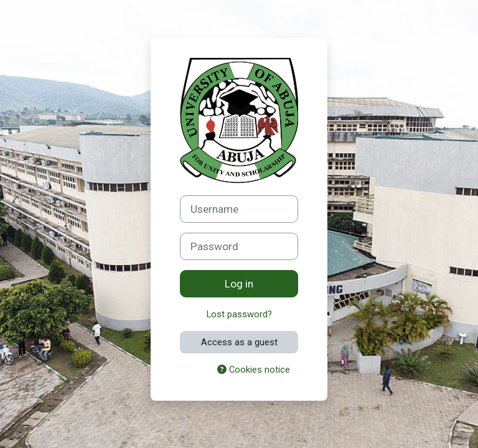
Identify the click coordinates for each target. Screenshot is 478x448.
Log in (239, 284)
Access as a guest (239, 342)
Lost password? (239, 314)
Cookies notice (254, 370)
